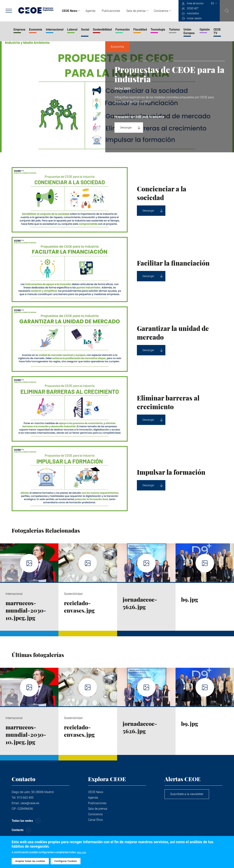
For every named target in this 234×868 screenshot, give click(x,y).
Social (85, 30)
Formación (123, 30)
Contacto (18, 830)
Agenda (90, 11)
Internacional (55, 30)
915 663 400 (25, 798)
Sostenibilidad (102, 30)
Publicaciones (111, 11)
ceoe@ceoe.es (30, 803)
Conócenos (161, 11)
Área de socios (195, 3)
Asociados (193, 13)
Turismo (174, 30)
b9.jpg (190, 599)
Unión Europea (189, 31)
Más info (82, 853)
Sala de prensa (136, 11)
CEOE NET (193, 8)
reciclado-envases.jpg (79, 607)
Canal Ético (95, 820)
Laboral (72, 30)
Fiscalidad (140, 30)
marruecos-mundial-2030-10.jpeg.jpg (26, 610)
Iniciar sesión (194, 18)
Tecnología (158, 30)
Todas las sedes (22, 821)
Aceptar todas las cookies (30, 862)
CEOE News (70, 11)
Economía (36, 30)
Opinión (205, 30)
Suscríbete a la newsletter (187, 794)
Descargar (126, 128)
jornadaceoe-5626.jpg (140, 603)
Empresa (19, 30)
